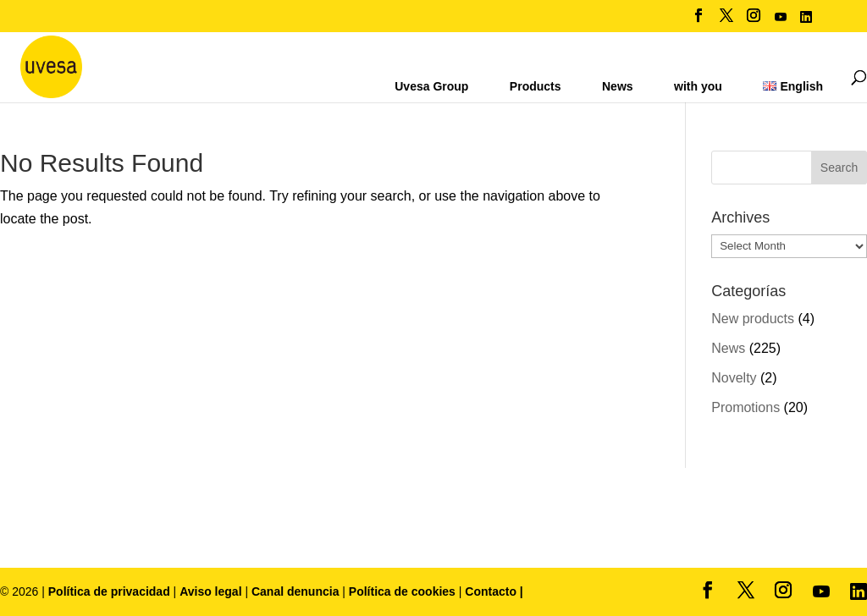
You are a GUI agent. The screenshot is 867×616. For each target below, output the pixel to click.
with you (698, 86)
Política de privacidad (111, 591)
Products (536, 86)
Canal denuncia (295, 591)
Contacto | (494, 591)
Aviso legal (210, 591)
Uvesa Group (431, 86)
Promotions (746, 407)
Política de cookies (404, 591)
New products (753, 319)
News (618, 86)
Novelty (734, 378)
